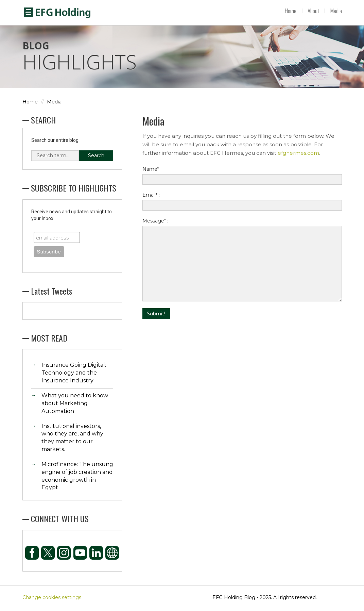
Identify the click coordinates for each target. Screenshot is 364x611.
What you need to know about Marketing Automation (75, 405)
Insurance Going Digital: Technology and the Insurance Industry (74, 375)
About (313, 11)
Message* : (155, 223)
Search (96, 157)
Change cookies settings (52, 599)
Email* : (151, 197)
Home (291, 11)
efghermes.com (298, 155)
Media (336, 11)
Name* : (152, 171)
